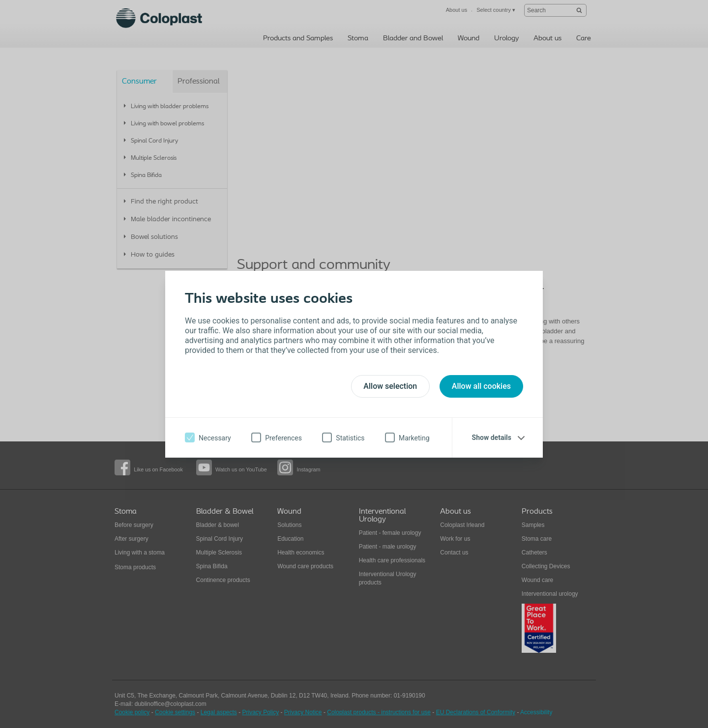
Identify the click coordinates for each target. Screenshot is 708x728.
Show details (492, 437)
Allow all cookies (481, 386)
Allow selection (390, 386)
